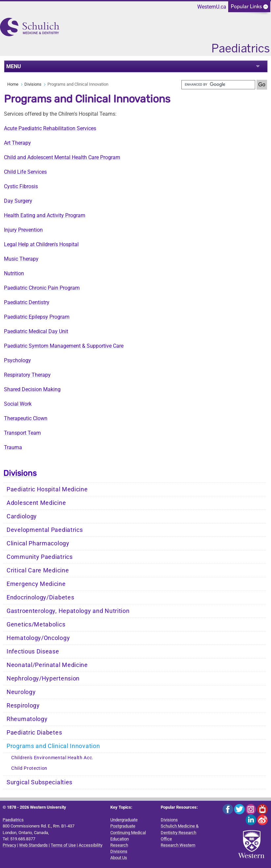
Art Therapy (17, 143)
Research (119, 845)
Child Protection (29, 768)
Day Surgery (18, 201)
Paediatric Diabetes (34, 733)
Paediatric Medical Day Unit (36, 331)
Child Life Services (25, 172)
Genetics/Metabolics (36, 624)
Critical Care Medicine (38, 570)
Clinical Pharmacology (38, 543)
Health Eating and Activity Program (45, 215)
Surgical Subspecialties (40, 782)
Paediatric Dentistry (27, 302)
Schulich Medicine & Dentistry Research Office (180, 832)
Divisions (33, 84)
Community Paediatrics (40, 557)
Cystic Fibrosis (21, 186)
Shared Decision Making (32, 389)
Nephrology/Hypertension (43, 679)
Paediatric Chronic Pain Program (42, 288)
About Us (119, 858)
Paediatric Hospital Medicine (47, 489)
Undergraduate (124, 820)
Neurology (21, 692)
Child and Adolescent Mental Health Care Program (62, 157)
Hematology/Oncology (38, 638)
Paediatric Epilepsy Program (37, 317)
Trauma (13, 447)
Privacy (9, 845)
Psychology (17, 360)
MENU (14, 66)
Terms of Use (63, 845)
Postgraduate (123, 826)
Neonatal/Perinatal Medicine (47, 665)
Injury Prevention (23, 230)
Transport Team (22, 433)
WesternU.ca (212, 7)
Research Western (178, 845)
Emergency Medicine (36, 584)
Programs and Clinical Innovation (53, 746)
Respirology (23, 706)
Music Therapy (21, 259)
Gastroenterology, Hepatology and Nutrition (68, 611)
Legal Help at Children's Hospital (41, 244)
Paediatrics (13, 820)
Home (13, 84)
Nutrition (14, 273)
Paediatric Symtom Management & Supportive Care (64, 346)
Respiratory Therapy (27, 375)
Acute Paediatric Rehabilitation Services (50, 128)
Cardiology (22, 516)
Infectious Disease (33, 651)
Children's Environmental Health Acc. (52, 758)
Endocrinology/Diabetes (40, 597)
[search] (218, 85)
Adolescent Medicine (36, 503)
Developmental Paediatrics (45, 530)
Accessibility (91, 845)
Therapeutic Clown (26, 418)
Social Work (18, 404)
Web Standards (33, 845)
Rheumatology (27, 719)
